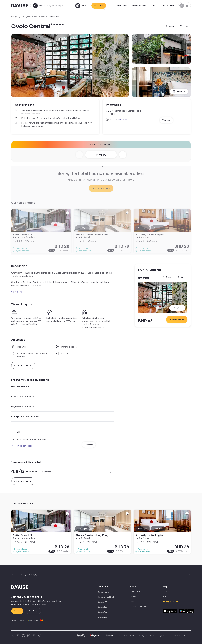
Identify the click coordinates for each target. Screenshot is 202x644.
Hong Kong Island (30, 16)
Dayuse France (103, 592)
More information (23, 365)
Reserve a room (177, 320)
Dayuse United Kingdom (107, 597)
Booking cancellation (171, 601)
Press (132, 601)
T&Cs (189, 636)
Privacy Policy (177, 636)
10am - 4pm (20, 529)
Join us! (17, 611)
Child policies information (62, 416)
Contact (166, 591)
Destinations (121, 6)
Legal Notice (163, 636)
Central (42, 16)
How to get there (22, 446)
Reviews (133, 596)
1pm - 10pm (82, 529)
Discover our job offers (139, 607)
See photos (179, 91)
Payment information (62, 407)
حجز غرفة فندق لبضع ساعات (29, 575)
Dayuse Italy (102, 607)
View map (166, 120)
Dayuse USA (102, 602)
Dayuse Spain (103, 612)
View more (18, 292)
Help (155, 6)
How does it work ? (140, 6)
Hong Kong (16, 16)
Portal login (33, 611)
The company (135, 591)
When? (101, 155)
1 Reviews (122, 119)
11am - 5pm (158, 529)
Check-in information (62, 397)
